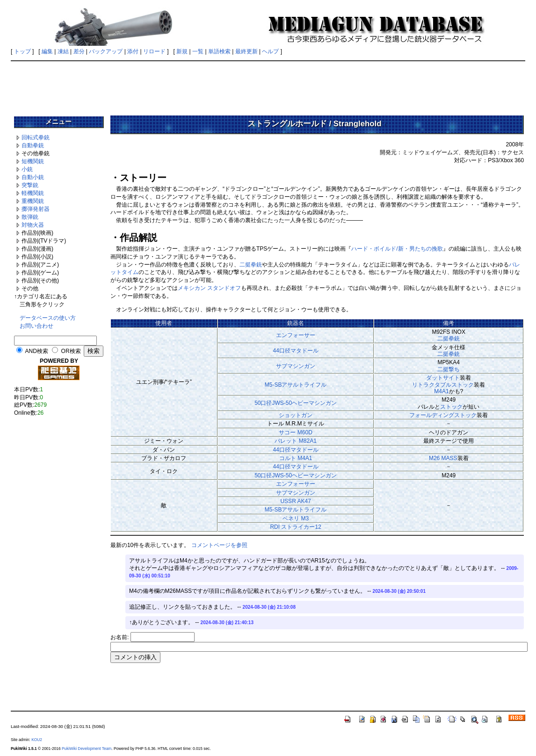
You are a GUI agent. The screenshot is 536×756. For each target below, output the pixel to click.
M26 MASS (443, 458)
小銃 (27, 169)
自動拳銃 (33, 145)
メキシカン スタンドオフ (209, 288)
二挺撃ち (449, 369)
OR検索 (71, 351)
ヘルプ (270, 51)
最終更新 (246, 51)
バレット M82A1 (295, 441)
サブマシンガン (296, 366)
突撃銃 (30, 185)
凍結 (63, 51)
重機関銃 (33, 201)
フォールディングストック (443, 415)
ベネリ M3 (296, 518)
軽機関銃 (33, 193)
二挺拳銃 (251, 265)
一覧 (198, 51)
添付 (133, 51)
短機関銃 (33, 161)
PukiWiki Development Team (87, 749)
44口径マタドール (295, 351)
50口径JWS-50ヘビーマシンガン (296, 403)
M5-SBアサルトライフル (296, 385)
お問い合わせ (36, 326)
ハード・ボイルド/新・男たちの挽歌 (397, 249)
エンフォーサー (296, 335)
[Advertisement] (268, 85)
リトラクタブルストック (443, 385)
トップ (22, 51)
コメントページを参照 (219, 545)
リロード (154, 51)
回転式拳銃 (36, 137)
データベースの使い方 (48, 318)
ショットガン (296, 415)
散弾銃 (30, 217)
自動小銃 (33, 177)
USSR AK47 (295, 501)
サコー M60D (295, 432)
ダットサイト (443, 378)
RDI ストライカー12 (295, 527)
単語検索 (219, 51)
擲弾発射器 (36, 209)
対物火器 (33, 225)
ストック (451, 407)
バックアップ (106, 51)
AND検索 (37, 351)
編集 (47, 51)
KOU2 (37, 740)
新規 (182, 51)
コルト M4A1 (296, 458)
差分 (79, 51)
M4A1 (441, 391)
